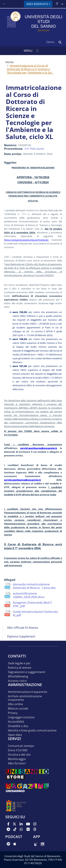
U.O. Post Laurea (34, 149)
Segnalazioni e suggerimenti (27, 672)
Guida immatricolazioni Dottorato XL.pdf (35, 613)
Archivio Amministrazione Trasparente (25, 698)
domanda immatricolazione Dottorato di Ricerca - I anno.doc (34, 586)
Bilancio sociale (18, 709)
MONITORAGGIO (17, 759)
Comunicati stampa (21, 746)
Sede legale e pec (19, 663)
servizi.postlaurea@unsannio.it (39, 448)
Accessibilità (16, 722)
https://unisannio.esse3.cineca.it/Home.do (26, 240)
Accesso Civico (17, 681)
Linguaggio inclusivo (21, 717)
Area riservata (37, 4)
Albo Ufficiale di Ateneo (23, 628)
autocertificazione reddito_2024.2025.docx (29, 595)
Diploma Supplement (21, 636)
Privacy (13, 713)
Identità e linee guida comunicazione (32, 730)
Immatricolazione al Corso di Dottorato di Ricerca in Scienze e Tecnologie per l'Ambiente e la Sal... (30, 69)
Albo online (15, 704)
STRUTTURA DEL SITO (19, 755)
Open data (15, 735)
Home (9, 62)
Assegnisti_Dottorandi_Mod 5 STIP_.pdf (32, 604)
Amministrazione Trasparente (28, 692)
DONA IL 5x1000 (18, 750)
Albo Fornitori (17, 763)
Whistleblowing (18, 676)
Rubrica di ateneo (20, 668)
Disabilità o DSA (18, 726)
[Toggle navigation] (4, 4)
